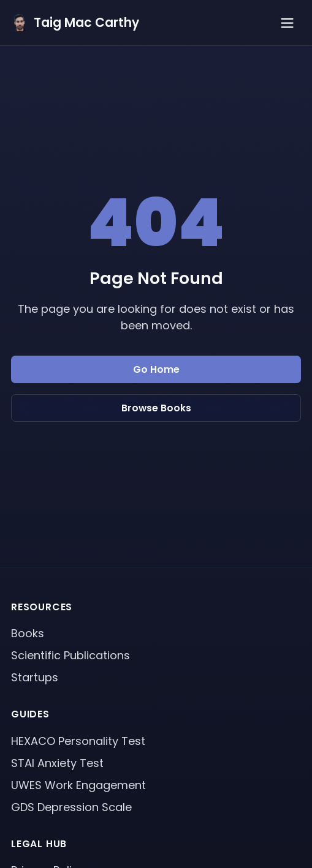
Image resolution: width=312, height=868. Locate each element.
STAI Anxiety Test (57, 763)
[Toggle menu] (287, 23)
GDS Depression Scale (71, 807)
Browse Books (156, 408)
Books (28, 633)
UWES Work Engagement (78, 785)
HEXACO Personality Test (78, 741)
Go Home (156, 369)
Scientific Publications (70, 655)
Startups (35, 677)
